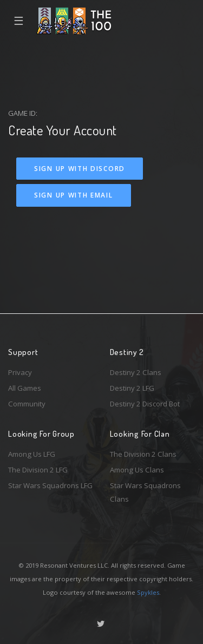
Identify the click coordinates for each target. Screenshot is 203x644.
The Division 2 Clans (143, 454)
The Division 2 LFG (38, 470)
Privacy (20, 372)
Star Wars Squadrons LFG (50, 485)
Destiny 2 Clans (136, 372)
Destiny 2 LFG (132, 388)
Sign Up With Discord (80, 169)
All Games (25, 388)
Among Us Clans (137, 470)
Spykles (148, 592)
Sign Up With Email (74, 195)
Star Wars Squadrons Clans (145, 492)
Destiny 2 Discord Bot (145, 404)
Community (27, 404)
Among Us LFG (32, 454)
